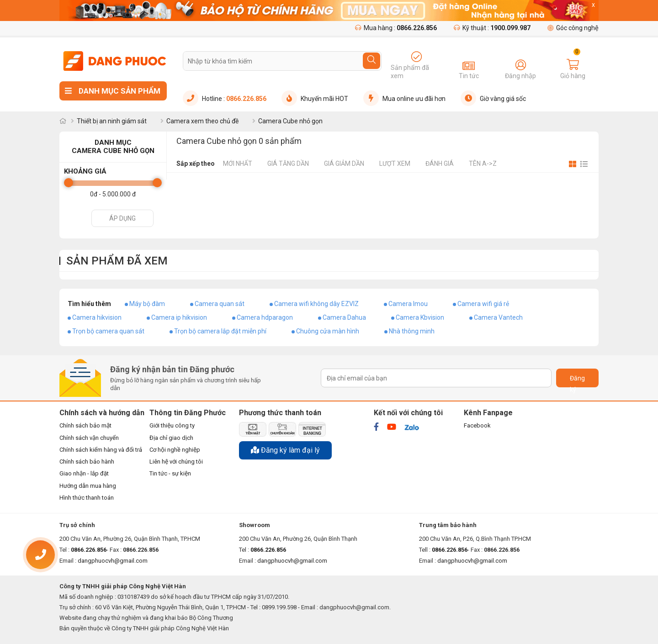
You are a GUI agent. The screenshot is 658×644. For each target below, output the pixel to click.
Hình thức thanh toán (87, 498)
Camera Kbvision (420, 317)
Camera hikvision (97, 317)
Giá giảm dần (344, 164)
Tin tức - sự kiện (170, 473)
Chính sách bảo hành (87, 462)
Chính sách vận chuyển (89, 438)
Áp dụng (122, 218)
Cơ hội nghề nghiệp (175, 450)
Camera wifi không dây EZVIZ (316, 304)
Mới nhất (238, 164)
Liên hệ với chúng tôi (176, 462)
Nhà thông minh (412, 331)
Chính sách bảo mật (85, 425)
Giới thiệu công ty (172, 425)
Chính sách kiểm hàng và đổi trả (101, 450)
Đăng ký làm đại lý (285, 450)
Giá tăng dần (288, 164)
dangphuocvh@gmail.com (113, 561)
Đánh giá (440, 164)
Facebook (477, 425)
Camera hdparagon (265, 317)
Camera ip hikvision (179, 317)
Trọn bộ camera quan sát (108, 331)
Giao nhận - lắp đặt (84, 473)
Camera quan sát (220, 304)
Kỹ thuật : (492, 28)
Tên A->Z (483, 164)
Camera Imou (408, 304)
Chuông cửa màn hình (328, 331)
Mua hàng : (396, 28)
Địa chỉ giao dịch (171, 438)
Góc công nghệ (573, 28)
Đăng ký (577, 381)
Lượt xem (395, 164)
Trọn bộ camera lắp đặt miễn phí (220, 331)
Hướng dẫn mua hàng (88, 486)
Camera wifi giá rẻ (483, 304)
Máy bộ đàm (147, 304)
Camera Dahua (344, 317)
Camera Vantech (498, 317)
